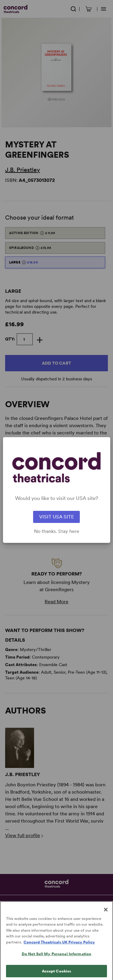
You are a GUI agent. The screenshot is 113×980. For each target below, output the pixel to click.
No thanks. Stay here (57, 531)
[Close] (106, 913)
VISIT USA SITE (56, 517)
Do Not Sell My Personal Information (57, 958)
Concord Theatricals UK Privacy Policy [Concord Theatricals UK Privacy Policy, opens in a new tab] (59, 946)
